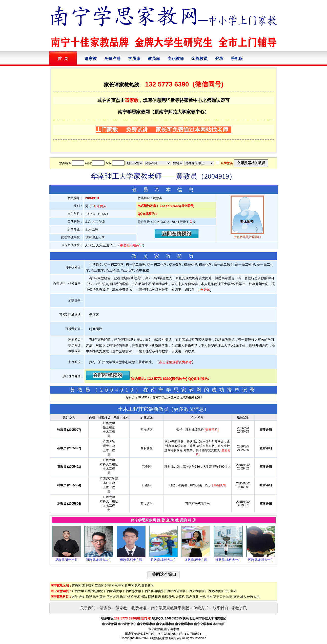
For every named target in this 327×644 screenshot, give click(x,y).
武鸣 (138, 586)
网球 (151, 597)
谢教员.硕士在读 (196, 560)
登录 (219, 59)
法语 (229, 597)
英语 (103, 597)
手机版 (237, 59)
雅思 (172, 597)
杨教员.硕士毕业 (66, 560)
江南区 (99, 586)
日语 (158, 597)
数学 (75, 597)
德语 (236, 597)
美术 (137, 597)
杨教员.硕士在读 (131, 560)
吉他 (202, 597)
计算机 (180, 597)
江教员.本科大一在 (228, 560)
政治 (123, 597)
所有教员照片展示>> (248, 237)
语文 (82, 597)
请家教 (91, 59)
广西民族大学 (132, 591)
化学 (96, 597)
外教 (250, 597)
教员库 (154, 59)
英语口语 (219, 597)
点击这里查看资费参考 (175, 362)
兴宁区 (109, 586)
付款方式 (201, 608)
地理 (116, 597)
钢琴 (130, 597)
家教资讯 (239, 608)
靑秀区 (76, 586)
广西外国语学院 (153, 591)
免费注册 (112, 59)
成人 (243, 597)
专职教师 (176, 59)
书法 (144, 597)
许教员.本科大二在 (163, 560)
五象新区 (148, 586)
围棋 (210, 597)
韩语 (189, 597)
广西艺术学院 (195, 591)
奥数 (196, 597)
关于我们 (88, 608)
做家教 (121, 608)
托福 (165, 597)
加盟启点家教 (159, 638)
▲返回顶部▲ (193, 634)
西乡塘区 (88, 586)
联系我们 (220, 608)
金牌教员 (199, 59)
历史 (110, 597)
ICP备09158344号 (171, 634)
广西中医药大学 (175, 591)
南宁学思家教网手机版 (170, 608)
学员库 (134, 59)
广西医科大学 (113, 591)
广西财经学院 (214, 591)
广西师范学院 (94, 591)
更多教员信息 (189, 409)
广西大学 (78, 591)
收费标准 (139, 608)
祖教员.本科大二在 (99, 560)
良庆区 (129, 586)
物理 (89, 597)
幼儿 (257, 597)
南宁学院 (231, 591)
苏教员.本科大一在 (261, 560)
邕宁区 (119, 586)
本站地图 (219, 624)
